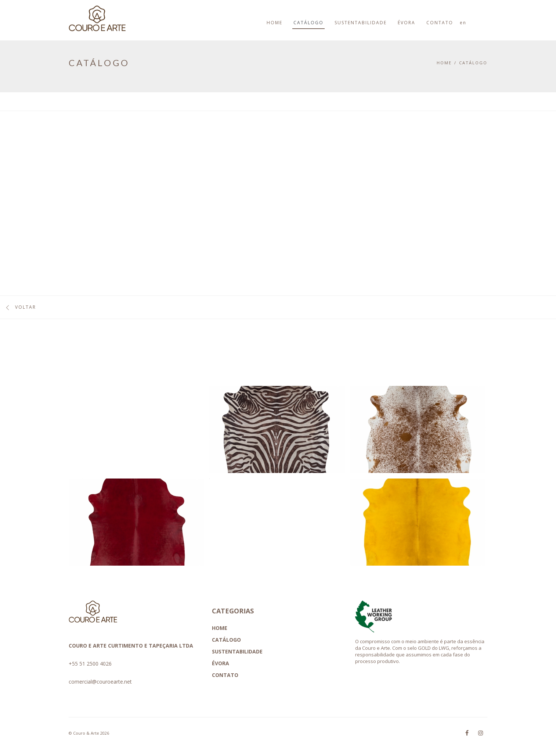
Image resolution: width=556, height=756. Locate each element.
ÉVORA (221, 663)
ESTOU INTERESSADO (426, 185)
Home (444, 63)
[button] (133, 432)
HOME (220, 628)
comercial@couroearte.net (100, 682)
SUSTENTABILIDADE (237, 651)
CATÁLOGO (473, 63)
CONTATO (225, 675)
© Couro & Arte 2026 (89, 733)
